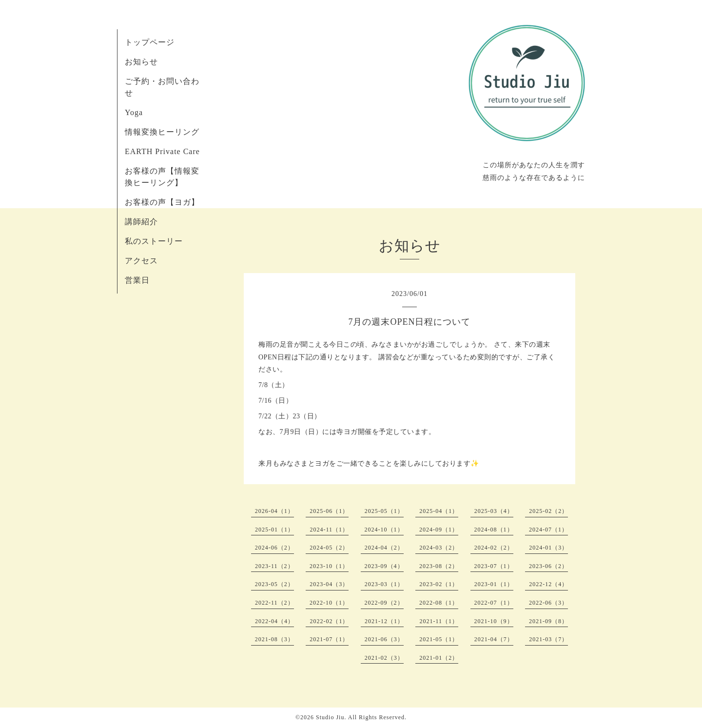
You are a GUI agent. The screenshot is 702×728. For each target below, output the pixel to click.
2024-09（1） (439, 530)
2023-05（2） (274, 584)
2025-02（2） (548, 511)
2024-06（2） (274, 548)
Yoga (134, 112)
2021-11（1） (439, 621)
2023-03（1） (384, 584)
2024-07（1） (548, 530)
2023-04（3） (329, 584)
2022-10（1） (329, 603)
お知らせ (141, 62)
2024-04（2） (384, 548)
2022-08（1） (439, 603)
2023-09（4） (384, 566)
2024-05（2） (329, 548)
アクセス (141, 261)
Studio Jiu (330, 717)
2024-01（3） (548, 548)
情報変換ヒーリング (162, 132)
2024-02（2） (494, 548)
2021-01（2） (439, 658)
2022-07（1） (494, 603)
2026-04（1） (274, 511)
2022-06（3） (548, 603)
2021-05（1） (439, 639)
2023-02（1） (439, 584)
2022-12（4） (548, 584)
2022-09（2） (384, 603)
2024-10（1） (384, 530)
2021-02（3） (384, 658)
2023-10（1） (329, 566)
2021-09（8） (548, 621)
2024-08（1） (494, 530)
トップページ (150, 42)
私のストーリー (154, 241)
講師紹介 (141, 222)
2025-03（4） (494, 511)
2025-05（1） (384, 511)
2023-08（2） (439, 566)
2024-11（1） (329, 530)
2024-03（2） (439, 548)
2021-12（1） (384, 621)
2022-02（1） (329, 621)
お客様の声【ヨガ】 (162, 202)
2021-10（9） (494, 621)
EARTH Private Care (162, 151)
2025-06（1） (329, 511)
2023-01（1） (494, 584)
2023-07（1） (494, 566)
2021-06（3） (384, 639)
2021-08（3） (274, 639)
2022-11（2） (274, 603)
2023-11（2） (274, 566)
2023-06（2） (548, 566)
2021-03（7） (548, 639)
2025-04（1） (439, 511)
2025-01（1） (274, 530)
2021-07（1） (329, 639)
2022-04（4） (274, 621)
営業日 (137, 280)
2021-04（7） (494, 639)
